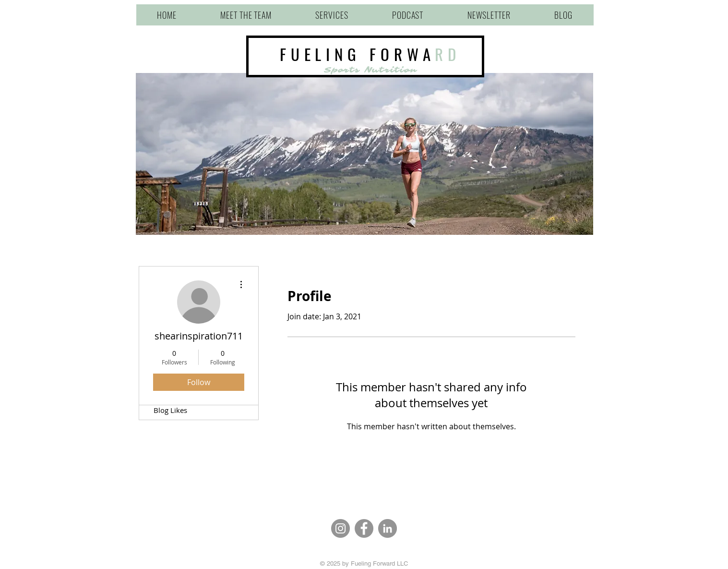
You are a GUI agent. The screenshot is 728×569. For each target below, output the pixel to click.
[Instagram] (340, 528)
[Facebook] (364, 528)
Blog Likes (170, 410)
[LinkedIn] (388, 528)
